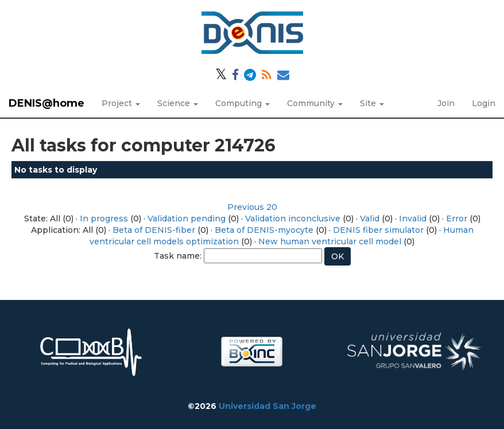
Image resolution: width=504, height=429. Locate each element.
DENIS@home (46, 103)
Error (457, 219)
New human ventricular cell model (330, 241)
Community (315, 103)
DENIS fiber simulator (378, 230)
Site (372, 103)
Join (446, 103)
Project (121, 103)
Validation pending (187, 219)
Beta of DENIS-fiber (154, 230)
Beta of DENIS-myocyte (264, 230)
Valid (370, 219)
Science (178, 103)
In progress (104, 219)
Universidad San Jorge (267, 406)
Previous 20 (252, 207)
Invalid (413, 219)
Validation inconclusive (293, 219)
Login (484, 103)
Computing (243, 103)
